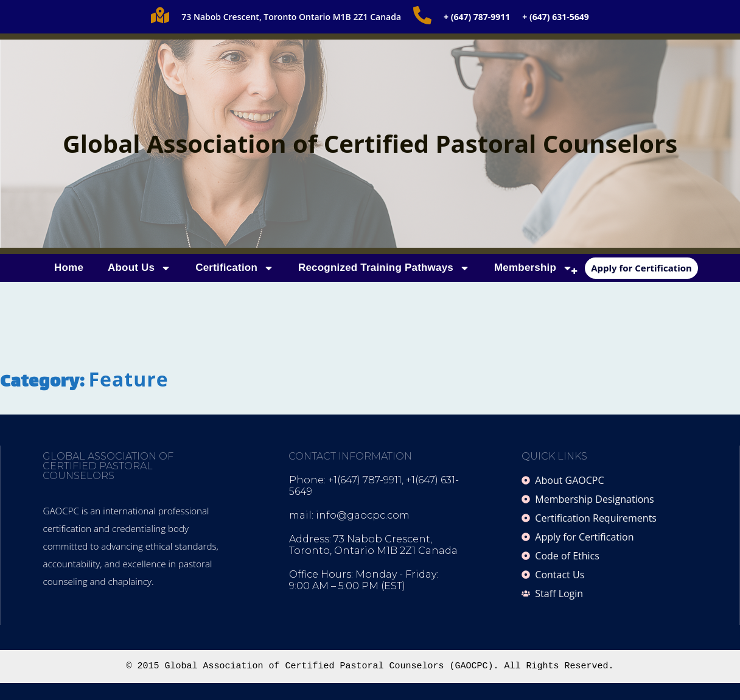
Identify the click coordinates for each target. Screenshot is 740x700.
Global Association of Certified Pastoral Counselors (370, 143)
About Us (139, 268)
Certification (235, 268)
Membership (533, 268)
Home (69, 268)
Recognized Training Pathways (384, 268)
